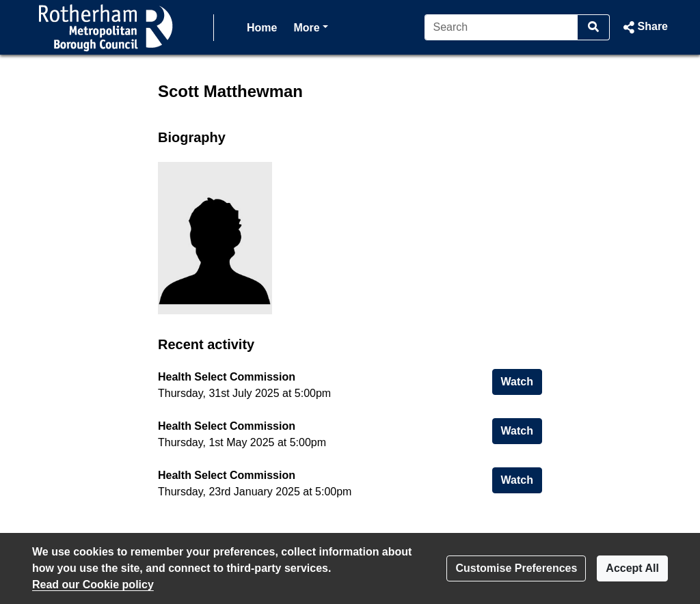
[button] (644, 27)
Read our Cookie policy (93, 585)
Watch (522, 380)
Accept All (632, 568)
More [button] (310, 26)
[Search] (501, 27)
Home (262, 28)
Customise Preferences (516, 568)
